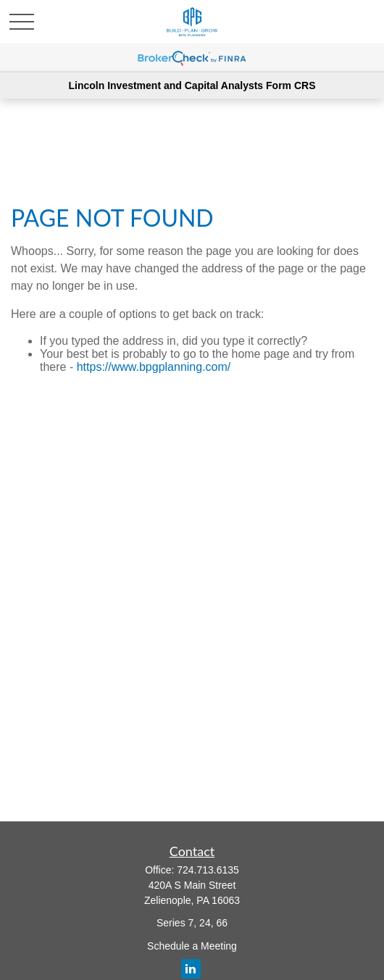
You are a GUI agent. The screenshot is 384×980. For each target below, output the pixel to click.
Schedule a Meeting (192, 946)
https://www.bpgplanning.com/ (154, 367)
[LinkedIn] (191, 969)
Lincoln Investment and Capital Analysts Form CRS (192, 85)
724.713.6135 (208, 870)
